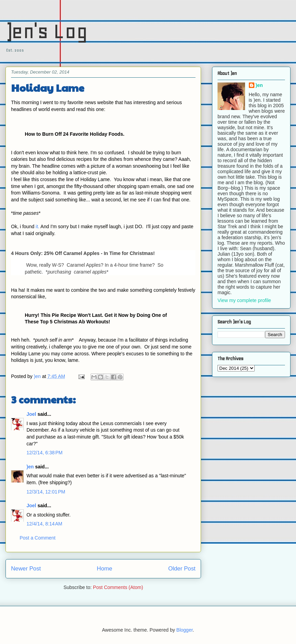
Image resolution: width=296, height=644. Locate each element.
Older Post (182, 569)
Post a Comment (38, 538)
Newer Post (26, 569)
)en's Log (47, 31)
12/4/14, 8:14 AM (44, 524)
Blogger (184, 630)
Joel (31, 414)
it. (38, 226)
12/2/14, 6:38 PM (45, 453)
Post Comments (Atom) (118, 587)
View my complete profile (244, 300)
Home (104, 569)
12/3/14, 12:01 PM (46, 492)
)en (30, 467)
